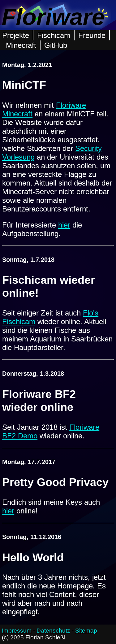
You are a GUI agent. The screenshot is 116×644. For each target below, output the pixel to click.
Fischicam (54, 35)
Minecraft (21, 45)
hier (64, 225)
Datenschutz (53, 631)
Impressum (17, 631)
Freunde (92, 35)
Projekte (16, 35)
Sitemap (86, 631)
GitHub (56, 45)
